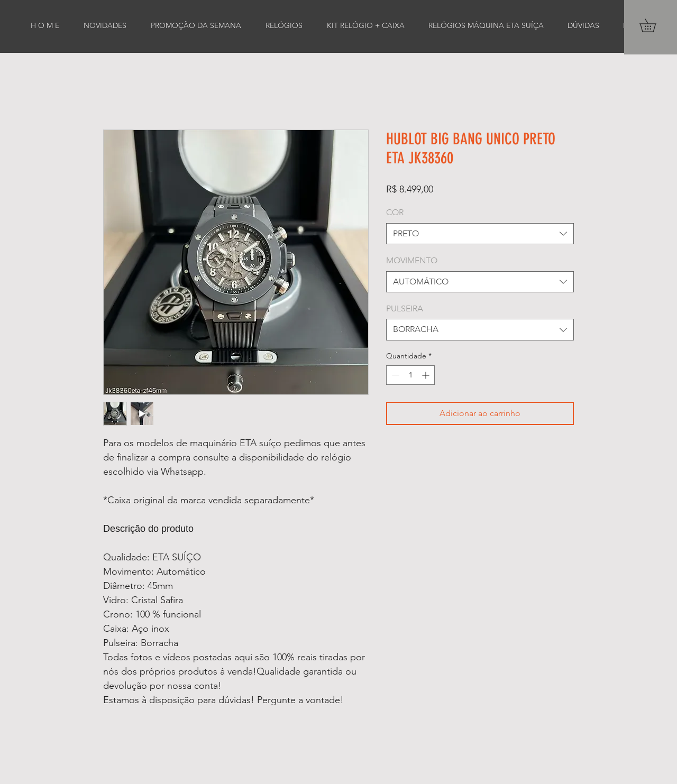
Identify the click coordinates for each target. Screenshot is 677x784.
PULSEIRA (405, 308)
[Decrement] (394, 375)
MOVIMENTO (412, 260)
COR (395, 212)
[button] (654, 25)
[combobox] (480, 234)
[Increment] (427, 375)
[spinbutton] (410, 375)
